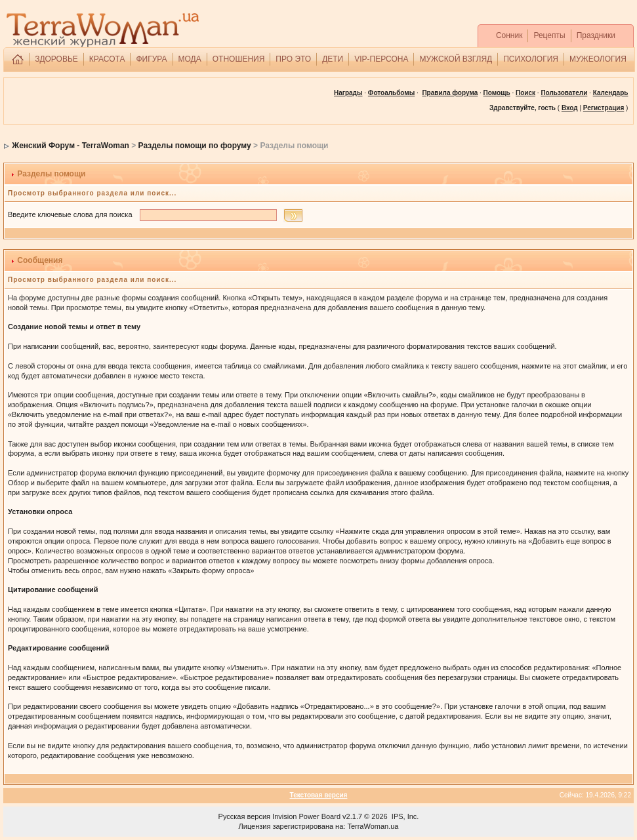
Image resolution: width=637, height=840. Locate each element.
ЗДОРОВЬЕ (56, 59)
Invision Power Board (306, 816)
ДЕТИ (333, 59)
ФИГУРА (151, 59)
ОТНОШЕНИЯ (239, 59)
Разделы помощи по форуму (195, 146)
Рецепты (549, 35)
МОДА (190, 59)
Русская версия (244, 816)
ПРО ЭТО (293, 59)
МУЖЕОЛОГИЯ (598, 59)
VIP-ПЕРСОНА (381, 59)
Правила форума (450, 93)
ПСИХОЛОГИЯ (531, 59)
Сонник (509, 35)
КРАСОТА (107, 59)
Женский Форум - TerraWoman (71, 146)
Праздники (596, 35)
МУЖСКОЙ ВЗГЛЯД (456, 59)
